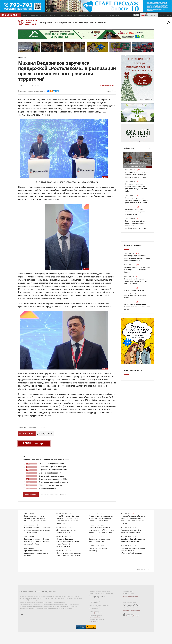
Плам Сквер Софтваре (132, 616)
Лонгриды (93, 23)
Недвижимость (83, 15)
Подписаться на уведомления (131, 610)
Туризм (98, 15)
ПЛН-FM (152, 15)
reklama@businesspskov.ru (130, 596)
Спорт (61, 15)
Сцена (56, 23)
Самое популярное (133, 245)
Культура (53, 15)
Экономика (44, 15)
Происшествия (70, 15)
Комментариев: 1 (28, 434)
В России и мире (108, 15)
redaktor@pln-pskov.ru (96, 613)
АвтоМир (43, 23)
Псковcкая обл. (9, 15)
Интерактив (63, 23)
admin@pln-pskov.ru (95, 617)
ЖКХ (92, 15)
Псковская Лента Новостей (37, 428)
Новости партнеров (133, 370)
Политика (25, 15)
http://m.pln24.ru (94, 621)
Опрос (86, 23)
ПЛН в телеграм (34, 443)
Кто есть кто (102, 23)
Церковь (50, 23)
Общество (34, 15)
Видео (118, 15)
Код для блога (111, 91)
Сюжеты (75, 23)
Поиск (169, 23)
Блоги (81, 23)
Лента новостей (143, 570)
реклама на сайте (165, 15)
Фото (70, 23)
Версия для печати (46, 434)
